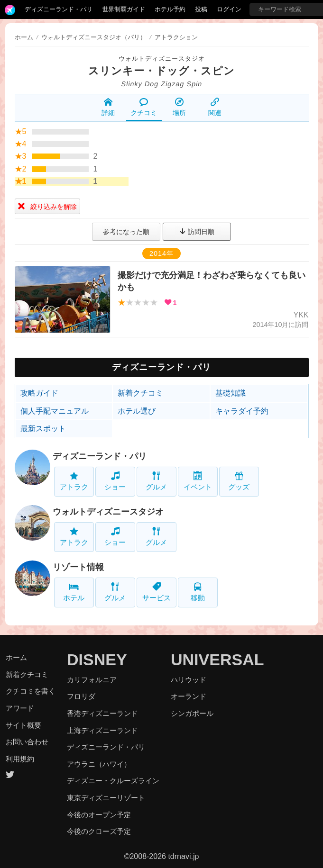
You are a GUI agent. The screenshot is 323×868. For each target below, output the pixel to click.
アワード (20, 708)
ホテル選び (137, 411)
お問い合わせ (27, 742)
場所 (179, 107)
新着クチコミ (140, 393)
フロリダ (81, 696)
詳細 (108, 107)
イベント (198, 481)
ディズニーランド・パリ (59, 9)
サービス (157, 592)
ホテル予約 (170, 9)
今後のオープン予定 (99, 815)
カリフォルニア (92, 680)
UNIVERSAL (217, 660)
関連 (215, 107)
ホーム (24, 37)
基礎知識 (231, 393)
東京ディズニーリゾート (106, 798)
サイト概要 (23, 725)
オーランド (189, 696)
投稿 (201, 9)
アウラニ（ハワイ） (99, 764)
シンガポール (192, 713)
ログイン (229, 9)
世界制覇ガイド (124, 9)
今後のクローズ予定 (99, 831)
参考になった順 (126, 232)
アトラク (74, 481)
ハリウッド (189, 680)
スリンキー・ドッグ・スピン (161, 71)
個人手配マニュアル (55, 411)
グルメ (156, 481)
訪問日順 (197, 232)
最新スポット (43, 429)
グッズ (239, 481)
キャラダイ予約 (242, 411)
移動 (198, 592)
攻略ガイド (39, 393)
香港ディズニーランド (102, 713)
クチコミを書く (31, 691)
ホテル (74, 592)
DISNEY (97, 660)
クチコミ (144, 107)
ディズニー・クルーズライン (113, 781)
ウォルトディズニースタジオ (162, 59)
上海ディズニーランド (102, 730)
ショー (115, 481)
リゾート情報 (78, 567)
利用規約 (20, 759)
